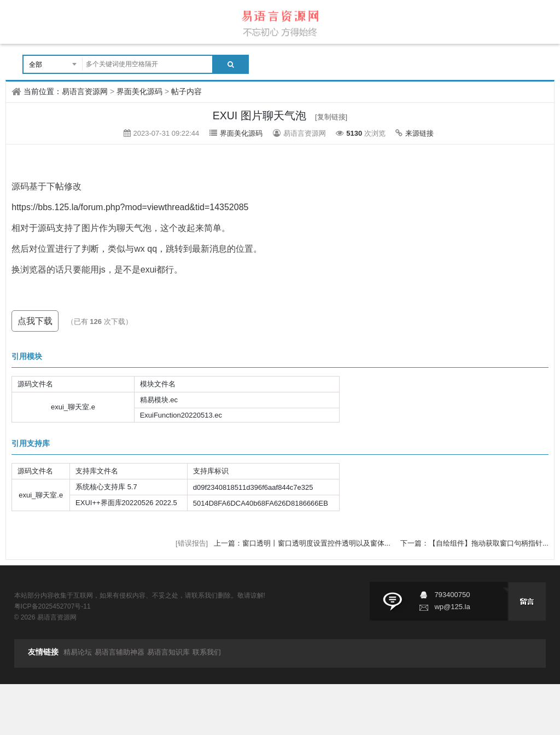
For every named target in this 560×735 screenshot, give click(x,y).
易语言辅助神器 (119, 652)
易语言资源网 (85, 91)
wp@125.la (452, 607)
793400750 (452, 595)
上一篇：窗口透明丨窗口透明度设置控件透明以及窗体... (303, 543)
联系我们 (207, 652)
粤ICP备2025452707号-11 (52, 606)
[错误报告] (192, 543)
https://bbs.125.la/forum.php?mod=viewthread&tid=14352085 (130, 207)
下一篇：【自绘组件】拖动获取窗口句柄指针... (474, 543)
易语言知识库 (168, 652)
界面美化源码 (139, 91)
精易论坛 (78, 652)
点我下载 (35, 321)
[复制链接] (331, 117)
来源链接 (419, 133)
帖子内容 (186, 91)
